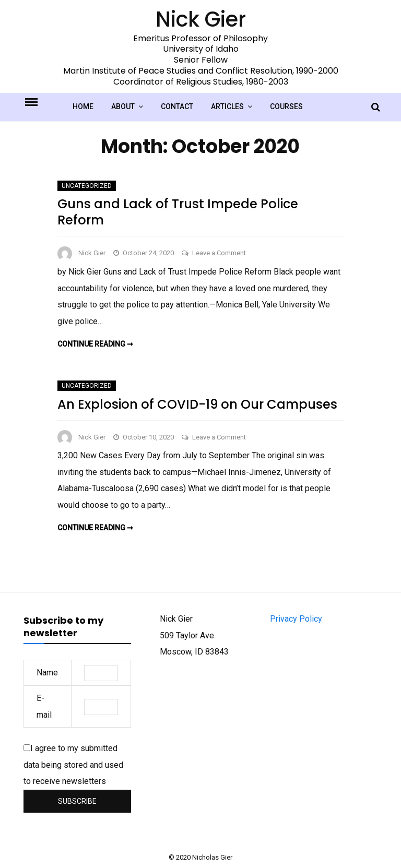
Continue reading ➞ (95, 344)
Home (83, 106)
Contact (177, 106)
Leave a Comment (219, 253)
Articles (227, 106)
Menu (40, 101)
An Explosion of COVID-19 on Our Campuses (197, 404)
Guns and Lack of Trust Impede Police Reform (178, 212)
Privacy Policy (296, 619)
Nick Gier (92, 253)
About (123, 106)
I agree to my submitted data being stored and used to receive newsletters (73, 765)
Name (47, 673)
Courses (286, 106)
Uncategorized (87, 186)
